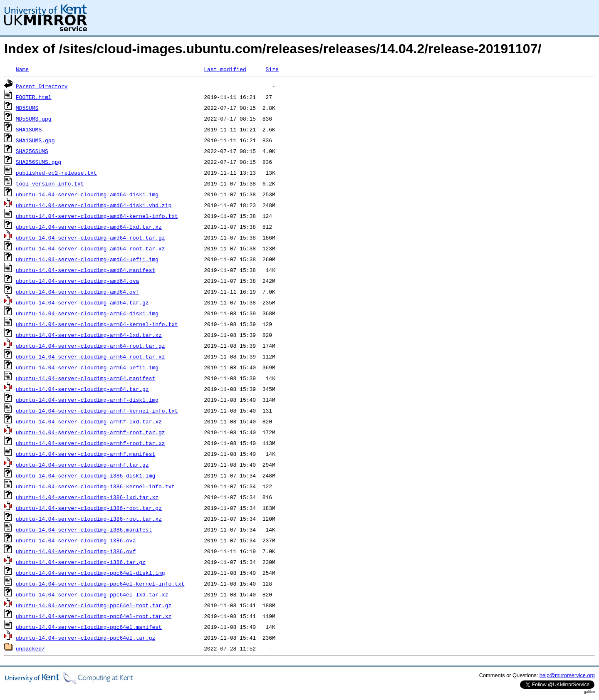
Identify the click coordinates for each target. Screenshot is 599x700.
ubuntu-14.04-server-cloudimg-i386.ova (76, 540)
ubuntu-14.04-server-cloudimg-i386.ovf (76, 551)
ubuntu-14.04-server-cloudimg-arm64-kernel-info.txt (97, 324)
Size (272, 69)
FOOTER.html (34, 97)
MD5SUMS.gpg (34, 119)
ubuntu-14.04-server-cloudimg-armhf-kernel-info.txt (97, 411)
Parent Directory (42, 86)
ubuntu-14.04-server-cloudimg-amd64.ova (77, 281)
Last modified (225, 69)
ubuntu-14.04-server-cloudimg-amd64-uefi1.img (87, 259)
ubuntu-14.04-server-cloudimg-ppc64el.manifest (89, 627)
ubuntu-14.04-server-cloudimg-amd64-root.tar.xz (90, 248)
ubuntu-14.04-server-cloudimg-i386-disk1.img (85, 475)
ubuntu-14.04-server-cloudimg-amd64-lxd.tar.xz (89, 227)
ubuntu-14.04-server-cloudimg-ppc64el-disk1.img (90, 573)
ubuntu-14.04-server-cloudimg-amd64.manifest (85, 270)
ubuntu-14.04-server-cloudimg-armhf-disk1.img (87, 400)
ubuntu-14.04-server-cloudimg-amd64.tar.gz (82, 302)
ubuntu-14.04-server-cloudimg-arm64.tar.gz (82, 389)
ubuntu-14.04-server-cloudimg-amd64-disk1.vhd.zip (94, 205)
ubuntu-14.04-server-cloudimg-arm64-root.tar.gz (90, 346)
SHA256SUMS (32, 151)
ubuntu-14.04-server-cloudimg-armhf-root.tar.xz (90, 443)
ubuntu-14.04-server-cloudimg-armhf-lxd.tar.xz (89, 421)
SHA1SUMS (29, 129)
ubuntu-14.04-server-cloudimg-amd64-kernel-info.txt (97, 216)
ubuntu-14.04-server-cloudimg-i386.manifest (84, 529)
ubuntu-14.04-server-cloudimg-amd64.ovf (77, 292)
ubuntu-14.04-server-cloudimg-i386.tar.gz (81, 562)
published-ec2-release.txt (56, 173)
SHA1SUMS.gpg (35, 140)
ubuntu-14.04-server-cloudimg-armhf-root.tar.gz (90, 432)
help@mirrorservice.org (567, 675)
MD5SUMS (27, 108)
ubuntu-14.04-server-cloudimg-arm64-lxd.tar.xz (89, 335)
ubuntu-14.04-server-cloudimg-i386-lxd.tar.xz (87, 497)
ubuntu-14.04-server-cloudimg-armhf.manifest (85, 454)
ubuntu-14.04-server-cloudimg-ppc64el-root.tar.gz (94, 605)
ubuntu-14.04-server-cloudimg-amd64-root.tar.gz (90, 237)
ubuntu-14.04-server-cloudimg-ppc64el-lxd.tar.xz (92, 594)
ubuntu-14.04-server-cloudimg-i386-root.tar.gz (89, 508)
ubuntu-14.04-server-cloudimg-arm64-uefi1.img (87, 367)
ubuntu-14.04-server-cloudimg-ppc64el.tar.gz (85, 638)
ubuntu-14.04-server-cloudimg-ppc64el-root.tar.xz (94, 616)
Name (22, 69)
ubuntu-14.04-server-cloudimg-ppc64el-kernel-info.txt (100, 584)
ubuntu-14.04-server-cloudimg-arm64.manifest (85, 378)
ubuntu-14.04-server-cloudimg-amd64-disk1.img (87, 194)
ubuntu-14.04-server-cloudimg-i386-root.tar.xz (89, 519)
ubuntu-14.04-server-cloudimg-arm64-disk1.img (87, 313)
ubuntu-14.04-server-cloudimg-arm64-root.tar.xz (90, 356)
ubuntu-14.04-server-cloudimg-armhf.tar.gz (82, 465)
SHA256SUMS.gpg (38, 162)
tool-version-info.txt (50, 183)
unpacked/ (30, 648)
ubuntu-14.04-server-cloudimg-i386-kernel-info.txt (95, 486)
